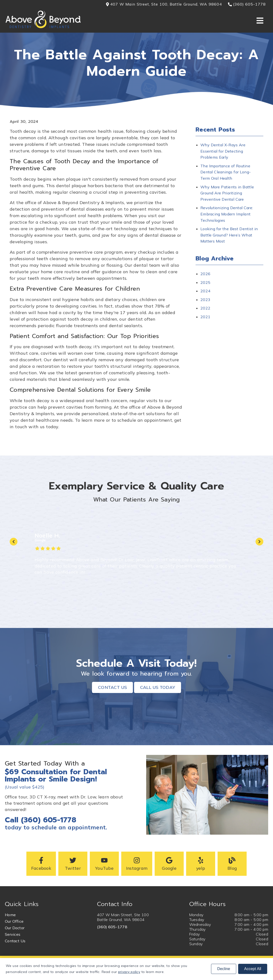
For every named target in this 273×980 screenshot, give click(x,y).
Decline (224, 969)
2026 (205, 274)
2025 (205, 282)
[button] (41, 864)
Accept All (253, 969)
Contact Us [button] (112, 687)
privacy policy (129, 972)
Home (10, 915)
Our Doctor (15, 928)
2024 (205, 291)
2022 (205, 308)
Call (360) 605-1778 (41, 820)
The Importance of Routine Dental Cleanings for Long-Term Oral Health (226, 172)
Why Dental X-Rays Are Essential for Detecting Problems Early (223, 151)
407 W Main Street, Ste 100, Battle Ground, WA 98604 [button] (164, 4)
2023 (205, 300)
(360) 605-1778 (112, 927)
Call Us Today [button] (158, 687)
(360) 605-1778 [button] (247, 4)
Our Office (14, 921)
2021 (205, 317)
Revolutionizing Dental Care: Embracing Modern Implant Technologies (227, 214)
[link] (43, 28)
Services (13, 934)
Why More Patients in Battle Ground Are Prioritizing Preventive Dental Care (227, 193)
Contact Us (15, 941)
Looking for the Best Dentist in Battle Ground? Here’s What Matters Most (229, 235)
